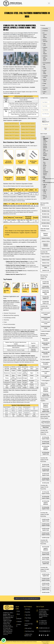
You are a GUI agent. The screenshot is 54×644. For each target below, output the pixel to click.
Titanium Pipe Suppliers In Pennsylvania (46, 390)
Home (18, 611)
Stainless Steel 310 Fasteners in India (12, 84)
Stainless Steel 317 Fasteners (28, 132)
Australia (27, 409)
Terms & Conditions (45, 642)
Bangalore (7, 367)
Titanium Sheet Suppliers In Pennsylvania (46, 405)
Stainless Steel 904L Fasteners (28, 138)
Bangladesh (27, 412)
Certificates (19, 619)
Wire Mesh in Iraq (46, 217)
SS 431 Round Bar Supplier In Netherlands (46, 548)
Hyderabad (25, 367)
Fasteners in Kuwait (46, 260)
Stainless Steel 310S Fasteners (12, 132)
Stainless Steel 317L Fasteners (12, 135)
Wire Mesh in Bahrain (46, 223)
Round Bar (46, 28)
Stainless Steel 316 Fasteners (28, 127)
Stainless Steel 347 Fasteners (28, 135)
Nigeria (7, 411)
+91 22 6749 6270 (45, 197)
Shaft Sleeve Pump (30, 631)
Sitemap (35, 642)
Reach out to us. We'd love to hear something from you (27, 598)
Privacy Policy (46, 643)
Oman (13, 407)
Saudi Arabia (7, 407)
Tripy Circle (28, 615)
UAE (34, 409)
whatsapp (27, 338)
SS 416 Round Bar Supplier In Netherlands (46, 503)
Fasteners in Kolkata (46, 249)
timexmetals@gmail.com (45, 631)
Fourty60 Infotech (29, 642)
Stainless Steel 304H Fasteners (12, 127)
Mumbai (13, 367)
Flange (45, 83)
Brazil (7, 412)
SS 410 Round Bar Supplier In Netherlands (46, 448)
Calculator (19, 622)
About (18, 614)
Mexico (13, 411)
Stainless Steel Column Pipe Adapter (45, 51)
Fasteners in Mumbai (46, 238)
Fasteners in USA (46, 270)
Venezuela (27, 411)
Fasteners (45, 31)
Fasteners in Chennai (46, 241)
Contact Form (44, 98)
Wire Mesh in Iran (46, 226)
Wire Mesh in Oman (46, 211)
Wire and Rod (28, 628)
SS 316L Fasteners (23, 73)
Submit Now (46, 129)
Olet (44, 86)
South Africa (13, 412)
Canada (20, 411)
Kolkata (32, 367)
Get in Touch (44, 134)
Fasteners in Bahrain (46, 257)
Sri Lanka (20, 409)
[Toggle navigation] (49, 3)
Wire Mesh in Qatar (46, 214)
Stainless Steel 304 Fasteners (12, 124)
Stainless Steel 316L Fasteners (12, 129)
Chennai (19, 367)
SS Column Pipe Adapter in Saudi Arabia (46, 292)
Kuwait (20, 407)
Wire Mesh (28, 609)
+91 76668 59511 (45, 186)
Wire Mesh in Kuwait (46, 220)
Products (43, 25)
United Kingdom (34, 411)
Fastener (27, 621)
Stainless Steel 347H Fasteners (12, 138)
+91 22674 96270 (43, 624)
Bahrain (7, 409)
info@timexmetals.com (18, 338)
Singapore (13, 409)
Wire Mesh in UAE (46, 208)
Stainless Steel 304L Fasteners (28, 124)
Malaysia (20, 412)
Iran (34, 407)
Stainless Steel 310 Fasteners (28, 129)
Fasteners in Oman (46, 263)
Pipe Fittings (28, 618)
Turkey (34, 412)
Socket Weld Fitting (45, 72)
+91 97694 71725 (45, 192)
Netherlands (27, 407)
